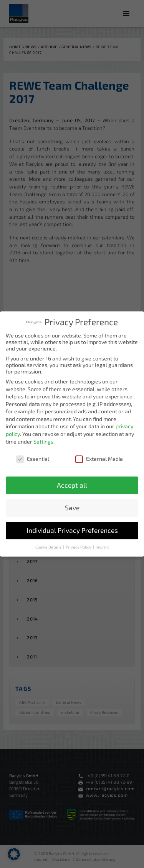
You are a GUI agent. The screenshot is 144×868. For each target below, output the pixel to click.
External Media (99, 456)
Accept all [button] (72, 483)
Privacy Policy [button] (79, 545)
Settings (43, 440)
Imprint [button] (102, 545)
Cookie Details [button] (49, 545)
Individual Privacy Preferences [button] (72, 528)
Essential (33, 456)
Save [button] (72, 506)
